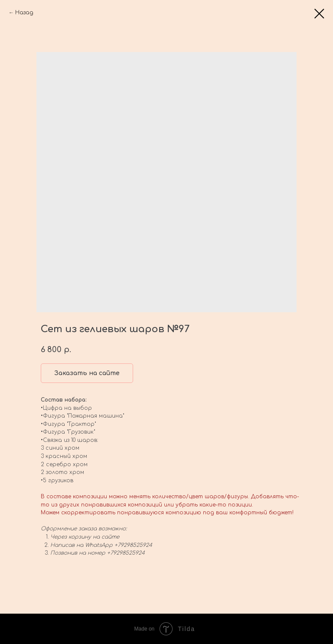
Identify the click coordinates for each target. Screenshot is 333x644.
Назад (24, 13)
